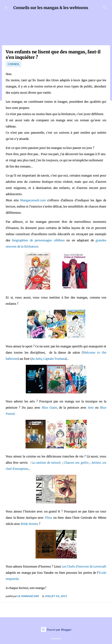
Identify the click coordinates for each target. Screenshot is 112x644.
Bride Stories (30, 524)
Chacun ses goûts (76, 463)
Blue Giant (49, 408)
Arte (91, 408)
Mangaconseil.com (33, 200)
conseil (13, 64)
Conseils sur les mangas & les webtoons (51, 8)
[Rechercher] (105, 8)
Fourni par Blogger (56, 629)
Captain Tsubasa (54, 359)
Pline (48, 518)
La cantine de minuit (46, 463)
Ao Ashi (37, 359)
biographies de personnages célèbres (37, 240)
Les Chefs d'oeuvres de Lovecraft (84, 566)
